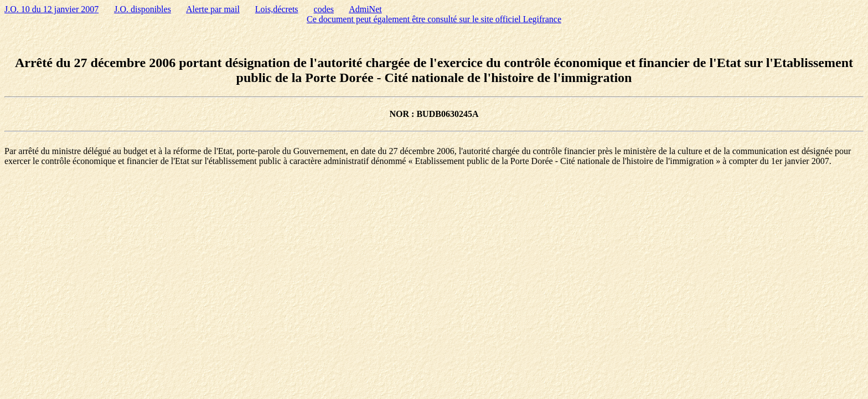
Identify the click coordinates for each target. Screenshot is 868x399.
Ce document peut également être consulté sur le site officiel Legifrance (434, 19)
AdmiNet (365, 9)
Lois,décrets (277, 9)
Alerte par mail (213, 9)
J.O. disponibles (143, 9)
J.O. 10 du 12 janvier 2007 (51, 9)
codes (324, 9)
